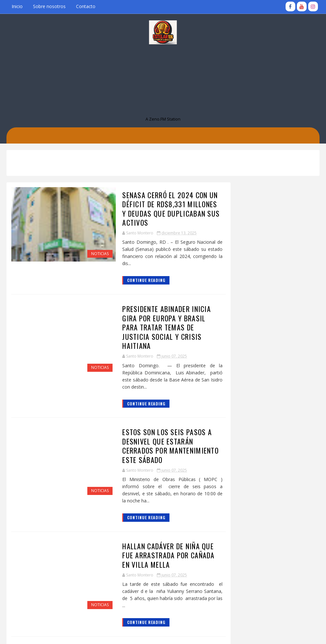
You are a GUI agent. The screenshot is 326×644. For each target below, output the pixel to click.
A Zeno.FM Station (163, 119)
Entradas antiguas (194, 621)
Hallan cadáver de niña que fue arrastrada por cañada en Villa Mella (159, 531)
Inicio (17, 6)
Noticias (86, 254)
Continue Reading (132, 280)
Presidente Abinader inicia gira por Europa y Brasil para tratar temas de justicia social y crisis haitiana (159, 322)
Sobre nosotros (49, 6)
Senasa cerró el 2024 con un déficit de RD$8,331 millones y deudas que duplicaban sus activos (159, 208)
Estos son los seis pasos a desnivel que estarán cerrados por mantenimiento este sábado (157, 429)
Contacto (86, 6)
